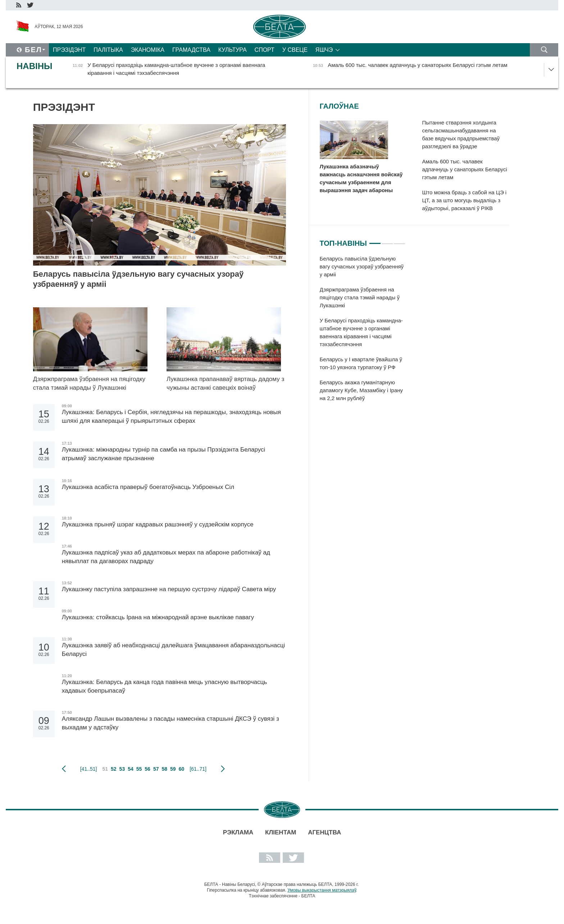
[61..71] (198, 769)
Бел (33, 50)
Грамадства (191, 50)
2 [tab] (387, 240)
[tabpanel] (363, 332)
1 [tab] (375, 240)
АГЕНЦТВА (324, 832)
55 (139, 769)
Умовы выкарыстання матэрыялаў (322, 890)
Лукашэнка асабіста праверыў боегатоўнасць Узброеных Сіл (148, 487)
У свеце (295, 50)
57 (156, 769)
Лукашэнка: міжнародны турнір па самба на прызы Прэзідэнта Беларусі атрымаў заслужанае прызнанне (164, 454)
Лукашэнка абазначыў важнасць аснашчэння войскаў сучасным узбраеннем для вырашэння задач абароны (361, 178)
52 (114, 769)
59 (173, 769)
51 (105, 769)
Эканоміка (148, 50)
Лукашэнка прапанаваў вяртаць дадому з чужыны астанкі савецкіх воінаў (225, 383)
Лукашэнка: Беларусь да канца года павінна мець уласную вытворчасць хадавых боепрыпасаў (164, 686)
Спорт (265, 50)
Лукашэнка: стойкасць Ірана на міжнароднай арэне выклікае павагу (158, 617)
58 (164, 769)
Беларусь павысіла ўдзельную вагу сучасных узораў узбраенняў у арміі (138, 279)
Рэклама (238, 832)
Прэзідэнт (69, 50)
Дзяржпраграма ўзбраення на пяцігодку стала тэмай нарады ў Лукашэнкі (89, 383)
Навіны (35, 66)
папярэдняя (64, 769)
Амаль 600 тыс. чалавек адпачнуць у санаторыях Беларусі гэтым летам (465, 169)
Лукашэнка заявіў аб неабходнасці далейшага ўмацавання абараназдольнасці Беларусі (174, 650)
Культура (233, 50)
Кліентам (281, 832)
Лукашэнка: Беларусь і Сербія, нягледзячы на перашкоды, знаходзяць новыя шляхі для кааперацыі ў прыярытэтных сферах (171, 416)
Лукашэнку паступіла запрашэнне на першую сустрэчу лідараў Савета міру (169, 589)
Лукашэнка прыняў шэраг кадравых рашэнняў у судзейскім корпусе (158, 524)
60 (182, 769)
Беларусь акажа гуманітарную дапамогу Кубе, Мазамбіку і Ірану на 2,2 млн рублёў (361, 390)
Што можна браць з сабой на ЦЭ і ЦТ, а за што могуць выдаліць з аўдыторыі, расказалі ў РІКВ (465, 200)
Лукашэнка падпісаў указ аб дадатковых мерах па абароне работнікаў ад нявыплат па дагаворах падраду (166, 557)
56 (147, 769)
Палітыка (108, 50)
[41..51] (89, 769)
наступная (223, 769)
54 (131, 769)
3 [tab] (399, 240)
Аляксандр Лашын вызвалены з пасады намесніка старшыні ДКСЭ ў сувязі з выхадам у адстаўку (170, 723)
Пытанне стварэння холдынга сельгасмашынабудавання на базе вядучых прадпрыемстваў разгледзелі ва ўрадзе (461, 134)
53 (122, 769)
